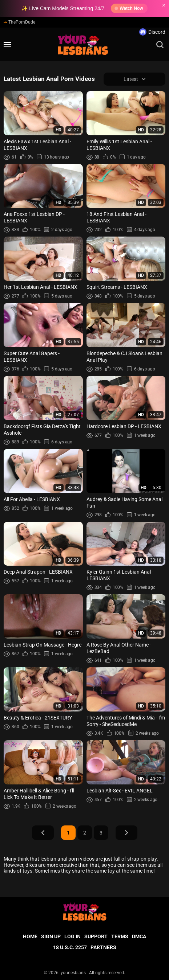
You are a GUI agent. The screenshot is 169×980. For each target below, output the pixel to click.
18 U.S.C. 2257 (70, 947)
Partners (103, 947)
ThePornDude (19, 22)
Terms (120, 936)
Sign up (51, 936)
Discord (152, 32)
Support (96, 936)
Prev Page (43, 833)
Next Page (126, 833)
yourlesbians (73, 973)
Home (30, 936)
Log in (73, 936)
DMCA (139, 936)
